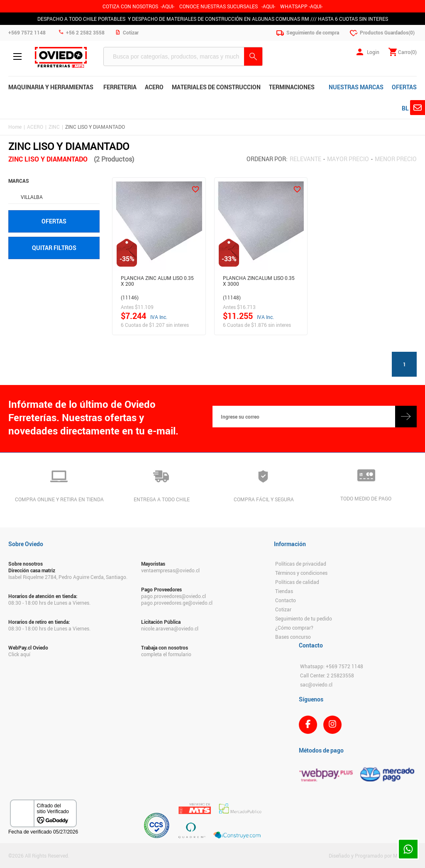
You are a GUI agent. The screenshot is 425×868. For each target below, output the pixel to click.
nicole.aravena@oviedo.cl (170, 628)
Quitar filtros (54, 248)
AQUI (268, 6)
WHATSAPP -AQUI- (301, 6)
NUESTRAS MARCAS (356, 87)
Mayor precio (348, 159)
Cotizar (283, 609)
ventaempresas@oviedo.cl (170, 570)
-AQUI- (167, 6)
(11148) (232, 297)
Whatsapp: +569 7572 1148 (332, 666)
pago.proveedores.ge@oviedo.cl (177, 603)
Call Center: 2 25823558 (327, 675)
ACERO (35, 127)
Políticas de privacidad (301, 564)
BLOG (409, 108)
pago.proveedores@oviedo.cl (173, 596)
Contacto (286, 600)
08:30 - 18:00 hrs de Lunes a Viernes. (49, 603)
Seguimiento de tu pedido (304, 618)
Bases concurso (293, 637)
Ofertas (54, 221)
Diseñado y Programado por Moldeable (373, 856)
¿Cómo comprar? (294, 628)
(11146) (130, 297)
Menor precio (396, 159)
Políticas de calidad (297, 582)
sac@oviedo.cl (316, 684)
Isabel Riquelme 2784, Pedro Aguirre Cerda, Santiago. (68, 577)
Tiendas (284, 591)
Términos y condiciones (301, 573)
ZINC (54, 127)
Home (15, 127)
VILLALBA (32, 197)
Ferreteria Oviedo (61, 57)
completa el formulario (166, 654)
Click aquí (19, 654)
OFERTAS (404, 87)
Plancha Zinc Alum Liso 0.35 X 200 (157, 281)
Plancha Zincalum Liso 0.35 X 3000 (259, 281)
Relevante (305, 159)
